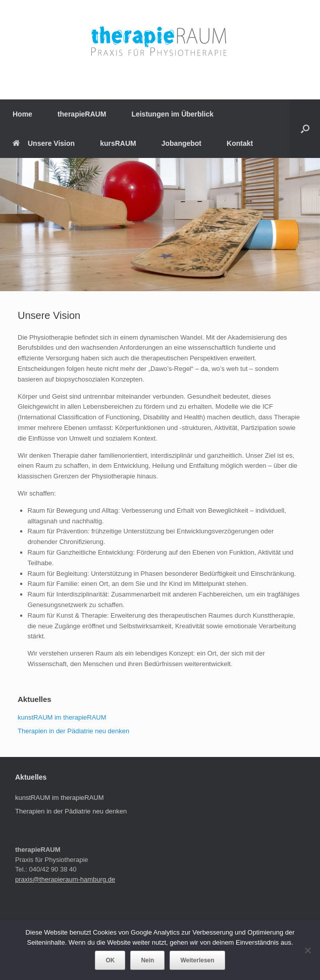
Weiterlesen (197, 960)
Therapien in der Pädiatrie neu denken (73, 731)
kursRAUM (118, 143)
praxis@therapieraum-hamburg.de (65, 879)
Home (22, 114)
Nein (147, 960)
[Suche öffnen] (305, 129)
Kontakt (240, 143)
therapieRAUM (82, 114)
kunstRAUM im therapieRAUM (62, 717)
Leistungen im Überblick (172, 114)
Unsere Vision (44, 143)
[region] (160, 225)
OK (110, 960)
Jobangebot (181, 143)
